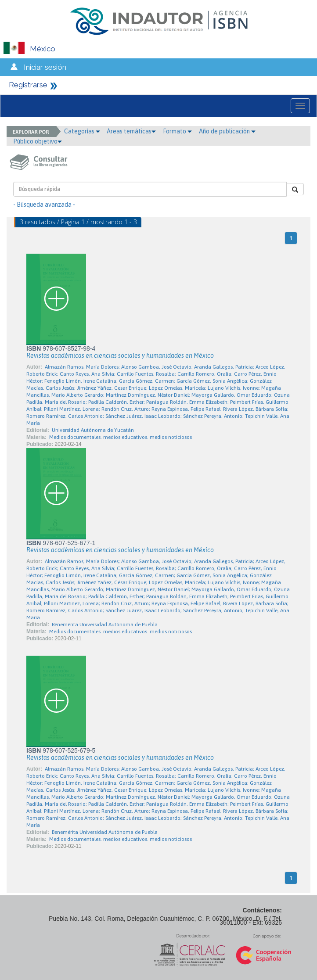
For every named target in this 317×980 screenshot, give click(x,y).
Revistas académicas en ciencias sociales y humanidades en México (120, 355)
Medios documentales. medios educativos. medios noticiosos (121, 437)
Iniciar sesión (45, 67)
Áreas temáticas (131, 131)
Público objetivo (38, 141)
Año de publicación (227, 131)
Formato (177, 131)
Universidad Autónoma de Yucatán (93, 430)
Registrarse (28, 85)
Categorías (82, 131)
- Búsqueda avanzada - (44, 205)
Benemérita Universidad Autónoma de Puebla (105, 625)
